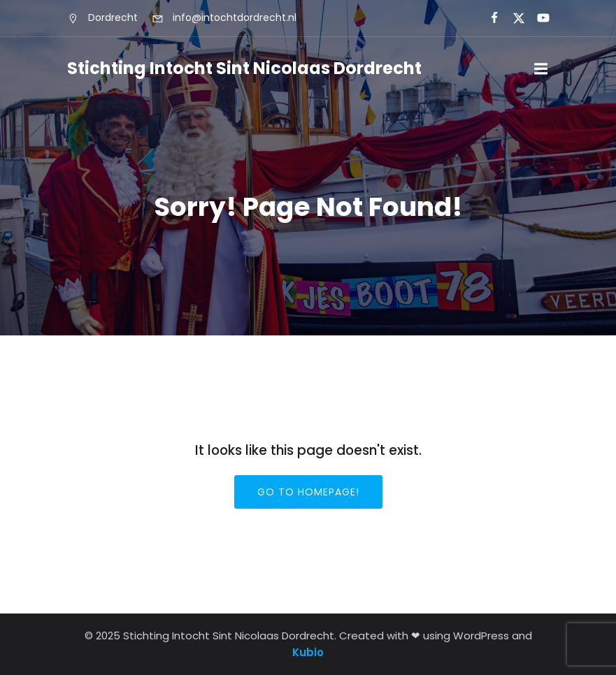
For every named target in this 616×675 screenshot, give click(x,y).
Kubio (308, 652)
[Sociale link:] (488, 18)
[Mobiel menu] (541, 69)
